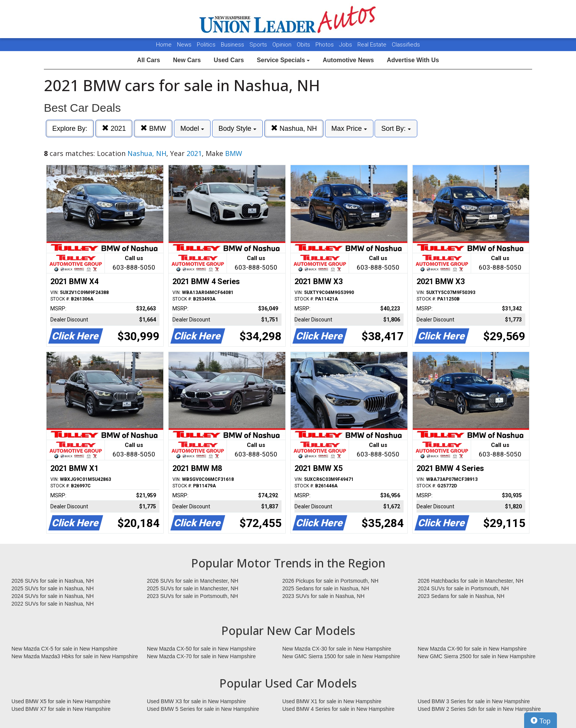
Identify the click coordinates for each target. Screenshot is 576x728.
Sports (259, 45)
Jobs (346, 45)
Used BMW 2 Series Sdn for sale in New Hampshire (479, 709)
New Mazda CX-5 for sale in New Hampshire (64, 649)
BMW (153, 128)
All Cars (148, 60)
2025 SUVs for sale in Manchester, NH (193, 588)
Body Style (237, 129)
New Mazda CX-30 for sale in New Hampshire (337, 649)
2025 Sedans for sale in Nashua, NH (326, 588)
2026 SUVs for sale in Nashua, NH (53, 581)
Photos (325, 45)
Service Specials (283, 60)
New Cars (187, 60)
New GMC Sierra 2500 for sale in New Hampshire (477, 656)
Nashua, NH (294, 128)
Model (192, 129)
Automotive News (348, 60)
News (184, 45)
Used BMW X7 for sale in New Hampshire (61, 709)
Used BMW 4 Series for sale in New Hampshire (338, 709)
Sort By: (396, 129)
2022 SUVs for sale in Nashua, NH (53, 604)
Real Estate (373, 45)
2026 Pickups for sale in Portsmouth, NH (330, 581)
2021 (114, 128)
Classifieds (406, 45)
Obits (304, 45)
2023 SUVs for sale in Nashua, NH (323, 596)
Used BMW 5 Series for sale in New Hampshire (203, 709)
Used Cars (229, 60)
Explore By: (70, 129)
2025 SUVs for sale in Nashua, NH (53, 588)
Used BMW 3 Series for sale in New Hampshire (474, 701)
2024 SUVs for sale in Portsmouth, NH (463, 588)
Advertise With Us (413, 60)
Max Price (349, 129)
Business (233, 45)
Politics (206, 45)
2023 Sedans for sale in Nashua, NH (461, 596)
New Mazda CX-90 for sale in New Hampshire (472, 649)
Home (164, 45)
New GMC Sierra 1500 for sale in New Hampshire (341, 656)
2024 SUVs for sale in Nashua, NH (53, 596)
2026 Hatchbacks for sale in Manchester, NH (471, 581)
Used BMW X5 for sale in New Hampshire (61, 701)
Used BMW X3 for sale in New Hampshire (196, 701)
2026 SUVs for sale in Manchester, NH (193, 581)
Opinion (283, 45)
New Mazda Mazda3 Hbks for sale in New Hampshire (75, 656)
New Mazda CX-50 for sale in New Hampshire (201, 649)
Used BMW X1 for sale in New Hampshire (332, 701)
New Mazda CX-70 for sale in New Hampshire (201, 656)
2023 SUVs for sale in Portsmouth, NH (192, 596)
